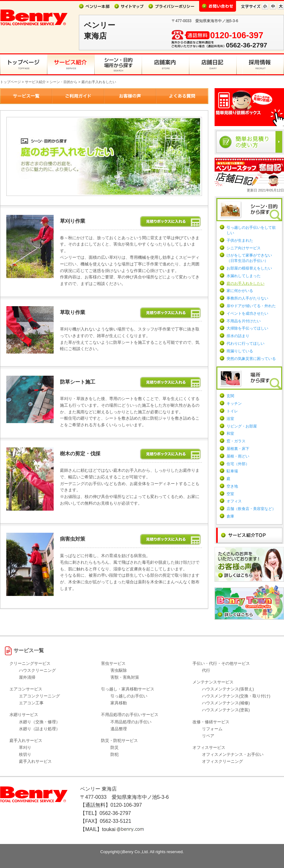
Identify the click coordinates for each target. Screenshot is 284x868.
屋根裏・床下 (238, 449)
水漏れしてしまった (244, 276)
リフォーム (212, 729)
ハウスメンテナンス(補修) (226, 703)
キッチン (234, 404)
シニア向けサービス (244, 248)
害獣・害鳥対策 (125, 677)
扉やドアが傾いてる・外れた (251, 306)
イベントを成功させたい (247, 313)
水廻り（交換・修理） (39, 722)
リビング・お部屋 (242, 426)
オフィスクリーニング (222, 761)
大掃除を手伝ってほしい (247, 328)
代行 (206, 670)
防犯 (115, 754)
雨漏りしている (240, 351)
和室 (230, 434)
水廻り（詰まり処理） (39, 729)
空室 (230, 494)
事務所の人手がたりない (247, 298)
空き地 (232, 486)
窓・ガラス (236, 441)
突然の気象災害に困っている (251, 359)
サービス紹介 (35, 82)
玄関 (230, 396)
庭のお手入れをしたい (246, 283)
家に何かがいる (240, 291)
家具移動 (119, 703)
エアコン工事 (31, 703)
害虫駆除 (119, 670)
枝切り (25, 754)
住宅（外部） (238, 464)
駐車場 (232, 471)
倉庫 (230, 516)
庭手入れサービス (35, 761)
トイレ (232, 411)
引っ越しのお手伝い (129, 696)
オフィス (234, 501)
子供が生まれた (240, 240)
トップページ (10, 82)
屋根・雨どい (238, 456)
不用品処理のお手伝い (131, 722)
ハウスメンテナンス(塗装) (226, 710)
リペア (208, 736)
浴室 (230, 419)
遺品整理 (119, 729)
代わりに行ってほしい (246, 343)
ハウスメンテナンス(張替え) (228, 689)
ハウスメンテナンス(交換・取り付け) (236, 696)
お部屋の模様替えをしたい (249, 268)
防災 (115, 747)
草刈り (25, 747)
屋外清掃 (27, 677)
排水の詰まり (238, 336)
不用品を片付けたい (244, 321)
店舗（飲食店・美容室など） (251, 509)
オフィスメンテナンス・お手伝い (233, 754)
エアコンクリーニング (39, 696)
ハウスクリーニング (37, 670)
